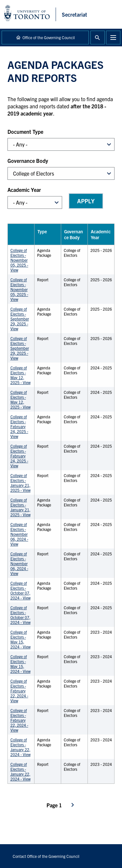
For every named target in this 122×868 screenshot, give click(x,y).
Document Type (25, 132)
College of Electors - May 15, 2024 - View (20, 639)
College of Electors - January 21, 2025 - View (20, 483)
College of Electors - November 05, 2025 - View (19, 260)
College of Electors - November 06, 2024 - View (19, 534)
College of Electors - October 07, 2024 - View (20, 590)
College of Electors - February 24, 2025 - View (19, 426)
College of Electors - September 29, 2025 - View (20, 319)
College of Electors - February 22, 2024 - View (19, 691)
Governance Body (28, 161)
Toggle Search (98, 38)
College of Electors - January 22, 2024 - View (20, 747)
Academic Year (24, 190)
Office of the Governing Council (49, 37)
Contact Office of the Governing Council (46, 856)
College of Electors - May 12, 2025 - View (20, 375)
